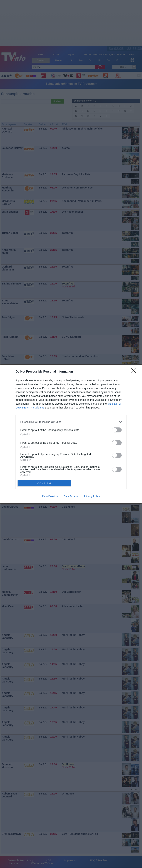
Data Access (71, 496)
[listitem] (71, 422)
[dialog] (71, 434)
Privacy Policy (92, 496)
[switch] (117, 430)
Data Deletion (50, 496)
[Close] (135, 372)
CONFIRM (44, 483)
